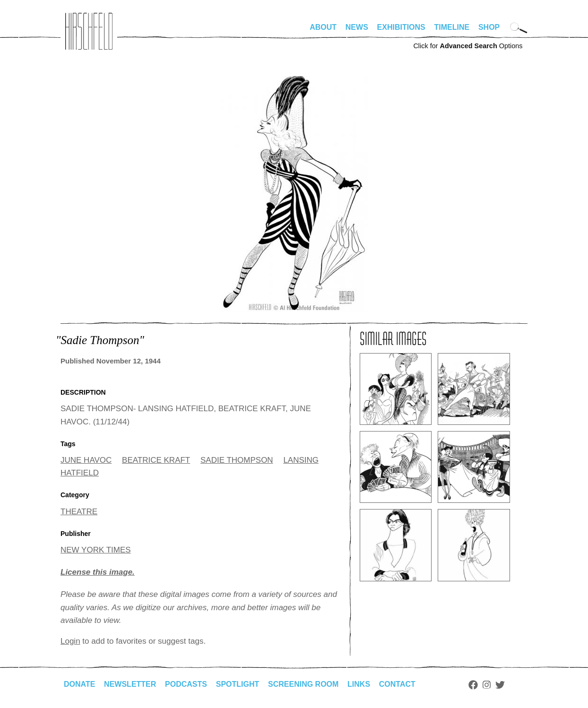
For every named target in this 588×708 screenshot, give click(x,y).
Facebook (473, 685)
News (357, 27)
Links (359, 684)
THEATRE (79, 512)
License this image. (98, 572)
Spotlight (238, 684)
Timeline (452, 27)
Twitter (500, 685)
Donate (79, 684)
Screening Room (303, 684)
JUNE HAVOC (86, 460)
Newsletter (130, 684)
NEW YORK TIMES (96, 550)
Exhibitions (401, 27)
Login (70, 641)
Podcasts (186, 684)
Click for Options (468, 46)
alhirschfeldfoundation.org (89, 31)
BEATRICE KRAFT (156, 460)
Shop (489, 27)
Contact (397, 684)
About (323, 27)
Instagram (487, 685)
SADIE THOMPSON (237, 460)
